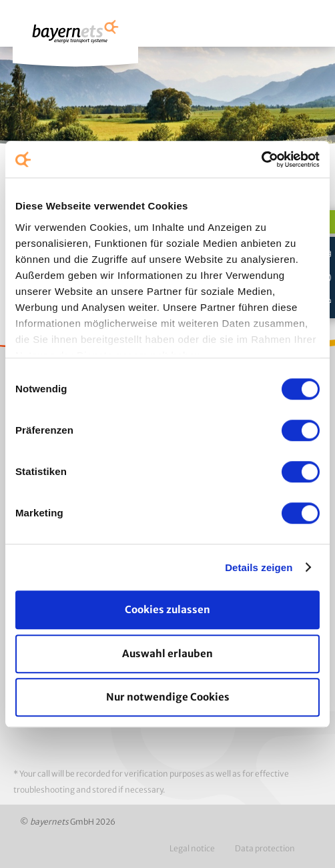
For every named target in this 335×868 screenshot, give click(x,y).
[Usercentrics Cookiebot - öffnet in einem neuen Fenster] (261, 159)
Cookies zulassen (167, 609)
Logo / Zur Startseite (75, 38)
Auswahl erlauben (167, 654)
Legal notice (192, 848)
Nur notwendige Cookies (168, 697)
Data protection (265, 848)
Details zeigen (259, 567)
